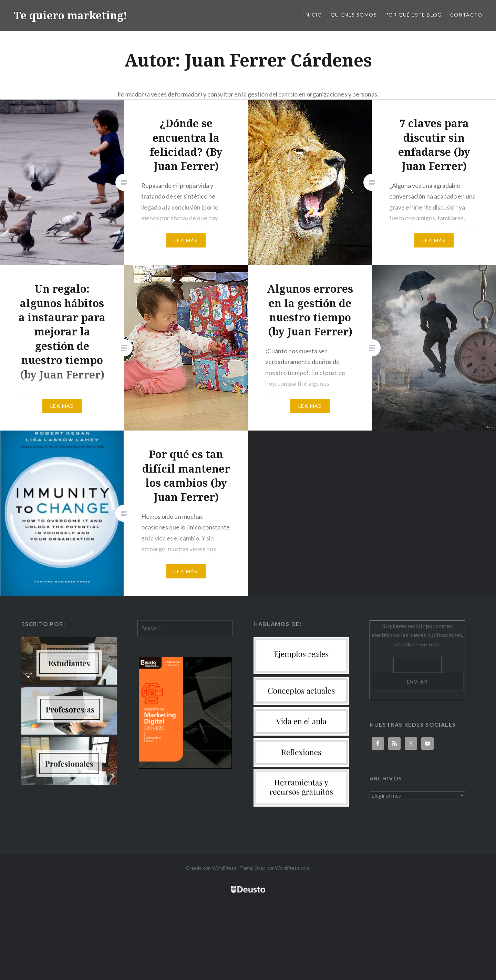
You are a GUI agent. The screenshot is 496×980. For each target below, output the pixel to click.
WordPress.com (292, 868)
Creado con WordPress (211, 868)
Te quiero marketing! (70, 15)
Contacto (466, 15)
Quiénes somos (354, 15)
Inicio (313, 15)
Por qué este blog (414, 15)
